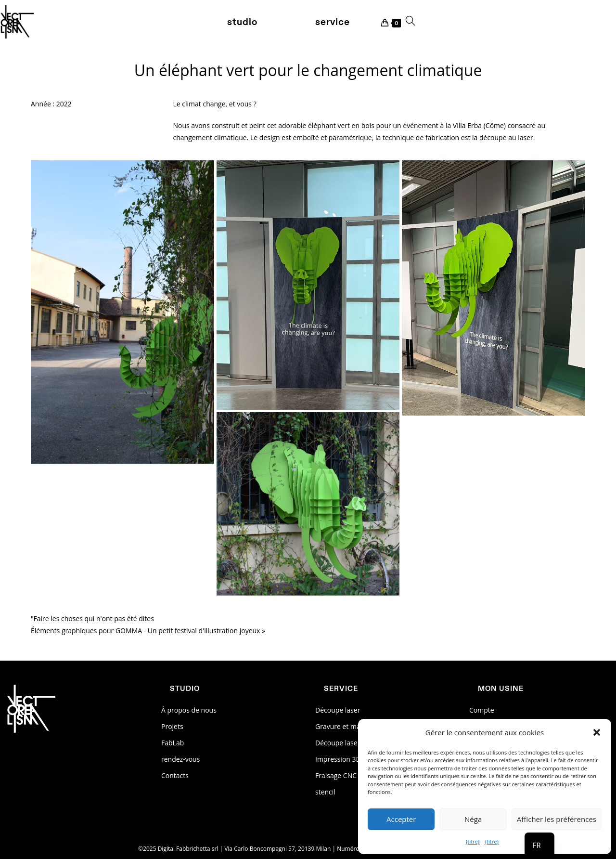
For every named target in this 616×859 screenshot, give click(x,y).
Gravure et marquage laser (357, 726)
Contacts (175, 775)
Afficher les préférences (557, 819)
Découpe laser (338, 710)
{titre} (473, 841)
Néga (473, 819)
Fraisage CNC (336, 775)
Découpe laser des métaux (357, 743)
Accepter (401, 819)
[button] (597, 732)
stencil (325, 792)
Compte (482, 710)
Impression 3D (338, 759)
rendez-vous (180, 759)
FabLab (173, 743)
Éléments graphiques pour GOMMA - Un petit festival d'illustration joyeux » (148, 631)
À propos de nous (189, 710)
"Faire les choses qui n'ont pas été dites (92, 618)
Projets (172, 726)
